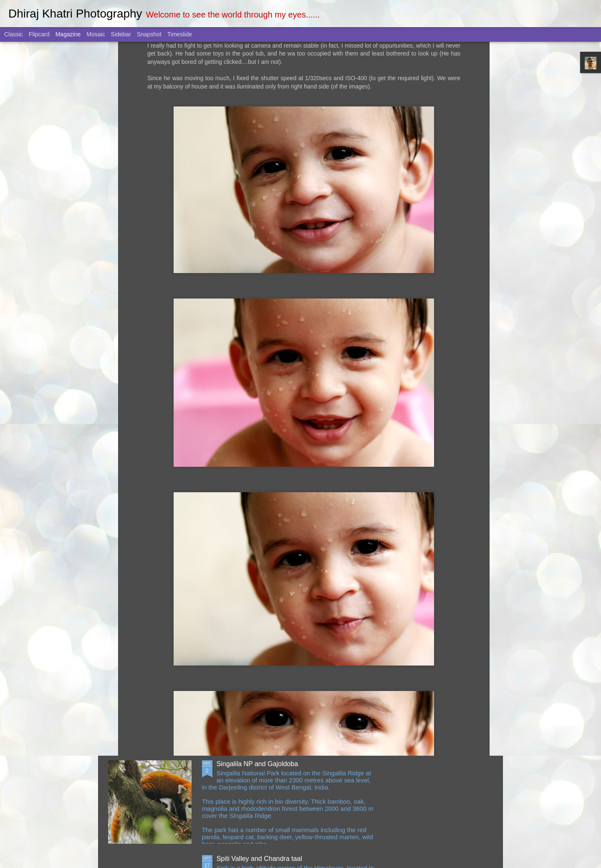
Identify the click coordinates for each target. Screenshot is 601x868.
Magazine (68, 34)
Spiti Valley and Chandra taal (259, 859)
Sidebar (121, 34)
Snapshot (149, 34)
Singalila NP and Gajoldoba (257, 764)
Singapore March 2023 (250, 669)
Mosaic (96, 34)
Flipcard (39, 34)
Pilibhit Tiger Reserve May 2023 (264, 574)
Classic (14, 34)
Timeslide (180, 34)
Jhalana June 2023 (245, 480)
